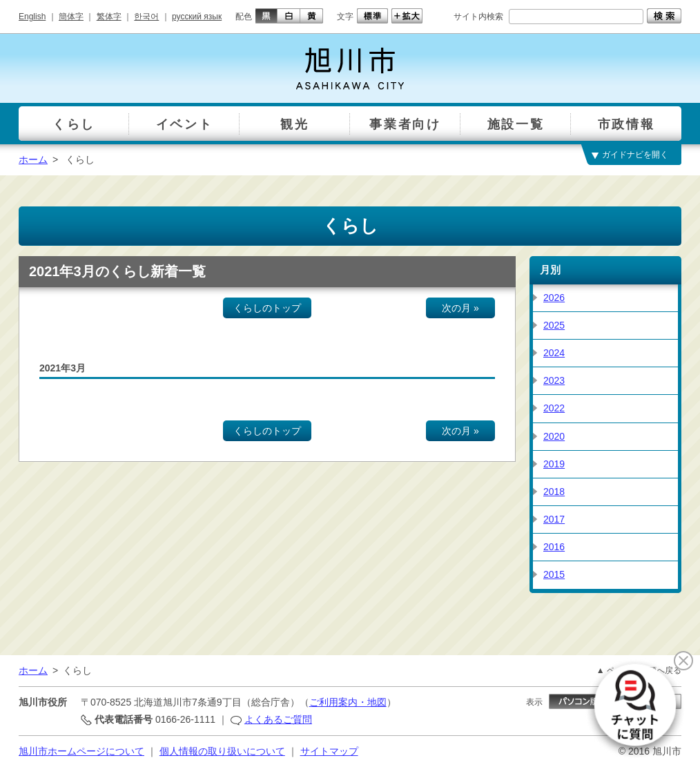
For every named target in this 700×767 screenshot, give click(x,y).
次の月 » (460, 308)
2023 (554, 380)
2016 (554, 547)
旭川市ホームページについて (81, 751)
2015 (554, 574)
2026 (554, 298)
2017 (554, 519)
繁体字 (109, 17)
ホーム (33, 159)
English (32, 17)
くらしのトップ (267, 308)
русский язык (197, 17)
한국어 (146, 17)
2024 (554, 353)
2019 (554, 464)
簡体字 (71, 17)
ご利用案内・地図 (348, 702)
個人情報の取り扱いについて (222, 751)
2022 (554, 408)
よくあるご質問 (278, 719)
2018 (554, 492)
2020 (554, 436)
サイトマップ (329, 751)
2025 (554, 325)
